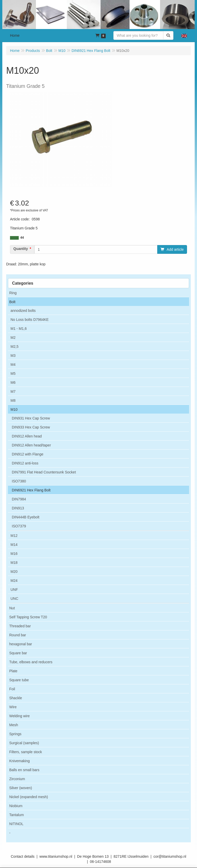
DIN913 (18, 508)
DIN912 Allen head (27, 436)
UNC (14, 599)
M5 (13, 374)
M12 (14, 536)
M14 (14, 545)
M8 (13, 400)
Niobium (16, 806)
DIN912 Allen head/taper (31, 445)
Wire (13, 707)
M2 (13, 338)
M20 (14, 572)
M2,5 (14, 347)
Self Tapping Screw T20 (28, 617)
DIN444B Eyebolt (26, 517)
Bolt (12, 302)
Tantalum (17, 815)
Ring (13, 293)
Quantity (21, 249)
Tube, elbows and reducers (31, 662)
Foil (12, 689)
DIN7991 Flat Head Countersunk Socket (44, 472)
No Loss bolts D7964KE (30, 320)
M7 (13, 391)
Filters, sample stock (26, 752)
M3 (13, 356)
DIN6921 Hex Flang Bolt (31, 490)
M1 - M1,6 (19, 329)
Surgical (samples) (24, 743)
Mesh (14, 725)
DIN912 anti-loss (25, 463)
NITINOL (16, 824)
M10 (14, 409)
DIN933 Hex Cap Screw (31, 427)
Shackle (16, 698)
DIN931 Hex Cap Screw (31, 418)
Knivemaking (19, 761)
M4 (13, 365)
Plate (13, 671)
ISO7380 (19, 481)
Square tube (19, 680)
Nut (12, 608)
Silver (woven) (21, 788)
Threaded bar (20, 626)
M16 (14, 554)
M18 (14, 563)
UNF (14, 590)
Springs (15, 734)
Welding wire (19, 716)
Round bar (18, 635)
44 (22, 238)
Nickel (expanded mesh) (29, 797)
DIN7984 (19, 499)
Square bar (18, 653)
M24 (14, 581)
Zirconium (17, 779)
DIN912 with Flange (28, 454)
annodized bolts (23, 311)
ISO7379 (19, 526)
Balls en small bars (24, 770)
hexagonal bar (21, 644)
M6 (13, 382)
